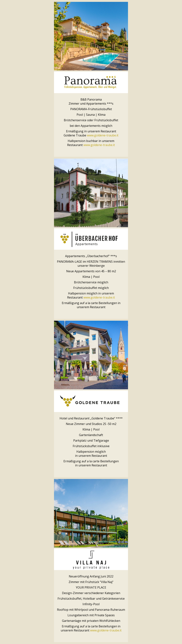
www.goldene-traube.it (103, 135)
